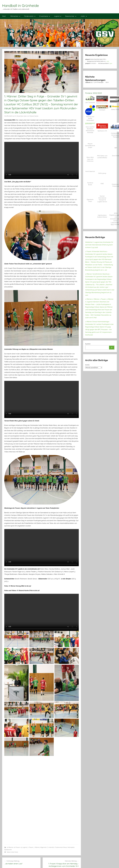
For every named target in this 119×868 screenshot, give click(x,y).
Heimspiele (71, 847)
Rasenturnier (71, 16)
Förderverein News (61, 847)
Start (4, 16)
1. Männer (37, 847)
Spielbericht (8, 850)
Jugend (58, 16)
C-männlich (51, 847)
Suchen (88, 344)
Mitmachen (15, 16)
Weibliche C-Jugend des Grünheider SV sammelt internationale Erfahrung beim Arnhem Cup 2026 (99, 245)
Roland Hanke (34, 116)
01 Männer (10, 847)
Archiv (87, 365)
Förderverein (30, 16)
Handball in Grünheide (21, 6)
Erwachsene (45, 16)
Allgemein (43, 847)
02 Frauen (17, 847)
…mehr (84, 16)
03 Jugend (24, 847)
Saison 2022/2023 (12, 852)
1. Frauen (30, 847)
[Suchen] (112, 348)
